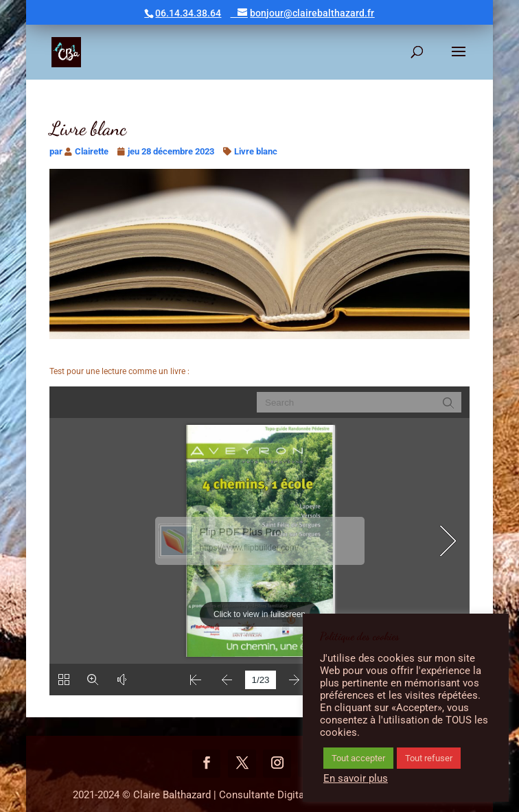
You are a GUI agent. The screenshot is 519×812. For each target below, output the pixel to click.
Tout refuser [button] (429, 758)
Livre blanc (256, 151)
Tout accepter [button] (358, 758)
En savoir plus (356, 778)
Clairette (92, 151)
